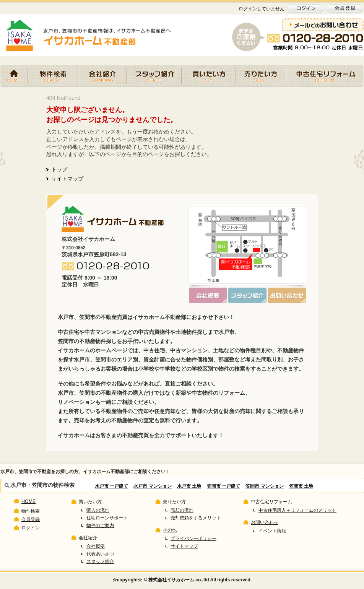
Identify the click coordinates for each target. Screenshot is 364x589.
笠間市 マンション (264, 486)
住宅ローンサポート (107, 518)
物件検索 (53, 76)
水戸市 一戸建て (111, 486)
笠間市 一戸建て (223, 486)
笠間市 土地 (301, 486)
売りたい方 (261, 76)
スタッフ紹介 (154, 76)
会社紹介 (102, 76)
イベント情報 (272, 531)
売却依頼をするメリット (196, 518)
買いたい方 (209, 76)
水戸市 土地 (189, 486)
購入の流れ (98, 510)
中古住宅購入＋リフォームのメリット (297, 510)
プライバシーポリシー (193, 539)
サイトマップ (67, 179)
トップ (59, 169)
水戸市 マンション (152, 486)
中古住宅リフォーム (325, 76)
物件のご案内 (100, 526)
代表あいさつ (100, 554)
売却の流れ (182, 510)
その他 (170, 530)
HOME (14, 76)
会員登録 (31, 519)
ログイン (31, 528)
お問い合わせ (265, 522)
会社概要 (96, 546)
